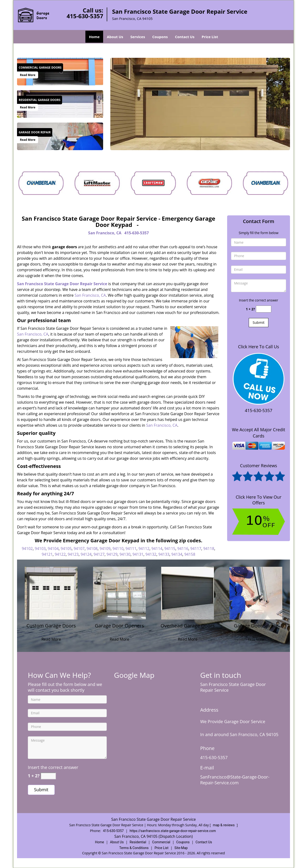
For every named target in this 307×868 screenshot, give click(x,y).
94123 (73, 554)
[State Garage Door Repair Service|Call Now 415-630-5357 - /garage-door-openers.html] (119, 593)
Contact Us (185, 37)
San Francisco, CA (105, 233)
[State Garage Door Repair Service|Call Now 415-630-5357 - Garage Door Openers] (120, 629)
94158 (190, 554)
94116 (183, 549)
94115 (170, 549)
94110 (118, 549)
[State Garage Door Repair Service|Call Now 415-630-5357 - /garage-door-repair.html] (60, 136)
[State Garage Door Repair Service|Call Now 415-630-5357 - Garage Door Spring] (256, 629)
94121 (47, 554)
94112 (144, 549)
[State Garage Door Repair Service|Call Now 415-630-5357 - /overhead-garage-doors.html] (188, 593)
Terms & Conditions (134, 848)
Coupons (160, 37)
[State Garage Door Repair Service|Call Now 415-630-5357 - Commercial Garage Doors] (40, 68)
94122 (60, 554)
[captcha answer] (264, 309)
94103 (40, 549)
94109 (105, 549)
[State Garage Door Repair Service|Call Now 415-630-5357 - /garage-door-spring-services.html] (256, 593)
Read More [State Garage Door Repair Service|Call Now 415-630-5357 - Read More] (28, 75)
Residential (138, 842)
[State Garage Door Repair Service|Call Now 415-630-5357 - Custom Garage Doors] (51, 629)
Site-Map (181, 848)
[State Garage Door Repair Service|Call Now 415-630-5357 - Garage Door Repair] (35, 132)
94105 (66, 549)
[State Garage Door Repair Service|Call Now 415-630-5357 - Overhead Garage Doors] (188, 629)
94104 (53, 549)
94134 (177, 554)
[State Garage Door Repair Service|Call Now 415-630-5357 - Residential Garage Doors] (40, 100)
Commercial (161, 842)
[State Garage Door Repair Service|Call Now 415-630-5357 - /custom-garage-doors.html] (51, 593)
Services (138, 37)
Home (94, 37)
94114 (157, 549)
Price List (210, 37)
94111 (131, 549)
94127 (99, 554)
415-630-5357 (85, 16)
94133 (164, 554)
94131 (138, 554)
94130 (125, 554)
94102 (27, 549)
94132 (151, 554)
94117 (196, 549)
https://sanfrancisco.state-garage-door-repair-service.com (173, 831)
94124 (86, 554)
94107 (79, 549)
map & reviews (224, 825)
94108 (92, 549)
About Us (115, 37)
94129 (112, 554)
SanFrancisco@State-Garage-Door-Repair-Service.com (235, 780)
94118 (209, 549)
